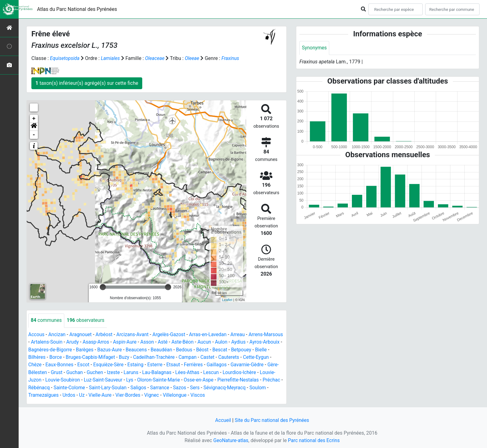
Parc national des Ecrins (314, 439)
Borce (96, 357)
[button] (34, 127)
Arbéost (106, 334)
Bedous (222, 349)
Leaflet (227, 299)
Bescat (259, 349)
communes (47, 320)
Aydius (264, 342)
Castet (252, 357)
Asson (170, 342)
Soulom (84, 394)
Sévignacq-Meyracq (50, 394)
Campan (232, 357)
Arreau (242, 334)
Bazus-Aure (146, 349)
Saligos (209, 387)
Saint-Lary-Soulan (178, 387)
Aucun (229, 342)
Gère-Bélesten (81, 372)
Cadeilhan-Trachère (197, 357)
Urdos (138, 394)
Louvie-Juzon (81, 379)
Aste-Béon (206, 342)
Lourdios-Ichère (45, 379)
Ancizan (58, 334)
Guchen (146, 372)
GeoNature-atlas (230, 439)
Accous (36, 334)
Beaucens (173, 349)
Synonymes (315, 48)
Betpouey (39, 357)
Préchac (84, 387)
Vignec (222, 394)
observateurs (87, 320)
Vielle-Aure (169, 394)
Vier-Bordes (198, 394)
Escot (117, 364)
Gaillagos (254, 364)
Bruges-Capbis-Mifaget (132, 357)
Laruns (182, 372)
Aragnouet (82, 334)
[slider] (103, 287)
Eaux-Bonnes (93, 364)
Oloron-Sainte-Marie (215, 379)
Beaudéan (199, 349)
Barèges (121, 349)
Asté (186, 342)
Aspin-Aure (148, 342)
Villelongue (246, 394)
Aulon (246, 342)
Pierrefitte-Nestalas (50, 387)
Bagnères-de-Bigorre (86, 349)
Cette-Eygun (44, 364)
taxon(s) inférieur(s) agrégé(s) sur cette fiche (87, 83)
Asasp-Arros (118, 342)
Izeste (164, 372)
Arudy (94, 342)
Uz (151, 394)
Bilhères (77, 357)
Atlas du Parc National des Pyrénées (77, 9)
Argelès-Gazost (172, 334)
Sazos (251, 387)
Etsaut (209, 364)
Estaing (171, 364)
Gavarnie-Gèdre (45, 372)
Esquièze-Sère (143, 364)
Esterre (191, 364)
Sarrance (231, 387)
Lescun (264, 372)
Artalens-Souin (68, 342)
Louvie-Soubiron (118, 379)
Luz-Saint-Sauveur (159, 379)
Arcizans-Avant (135, 334)
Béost (241, 349)
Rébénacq (108, 387)
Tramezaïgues (112, 394)
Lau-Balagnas (209, 372)
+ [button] (34, 119)
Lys (186, 379)
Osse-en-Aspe (257, 379)
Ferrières (230, 364)
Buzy (166, 357)
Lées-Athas (240, 372)
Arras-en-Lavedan (212, 334)
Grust (107, 372)
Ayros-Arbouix (44, 349)
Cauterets (273, 357)
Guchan (125, 372)
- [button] (34, 135)
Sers (267, 387)
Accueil (222, 419)
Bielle (59, 357)
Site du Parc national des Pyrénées (272, 419)
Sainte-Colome (139, 387)
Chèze (68, 364)
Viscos (269, 394)
